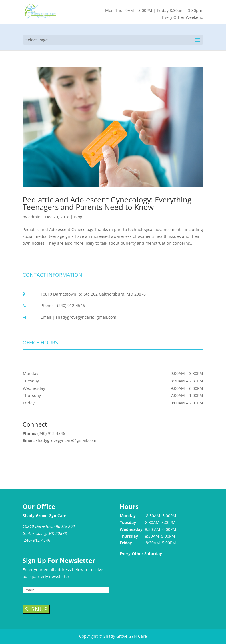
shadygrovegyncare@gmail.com (66, 440)
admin (34, 217)
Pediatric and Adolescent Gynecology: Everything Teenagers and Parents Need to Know (107, 203)
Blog (78, 217)
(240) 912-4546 (51, 433)
